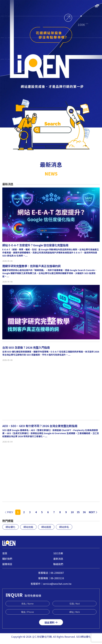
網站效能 (28, 527)
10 (72, 512)
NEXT (93, 512)
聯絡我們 (58, 564)
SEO (79, 637)
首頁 (5, 553)
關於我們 (7, 559)
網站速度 (46, 527)
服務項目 (7, 564)
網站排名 (64, 527)
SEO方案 (58, 553)
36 (84, 512)
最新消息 (58, 559)
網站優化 (10, 527)
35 (78, 512)
